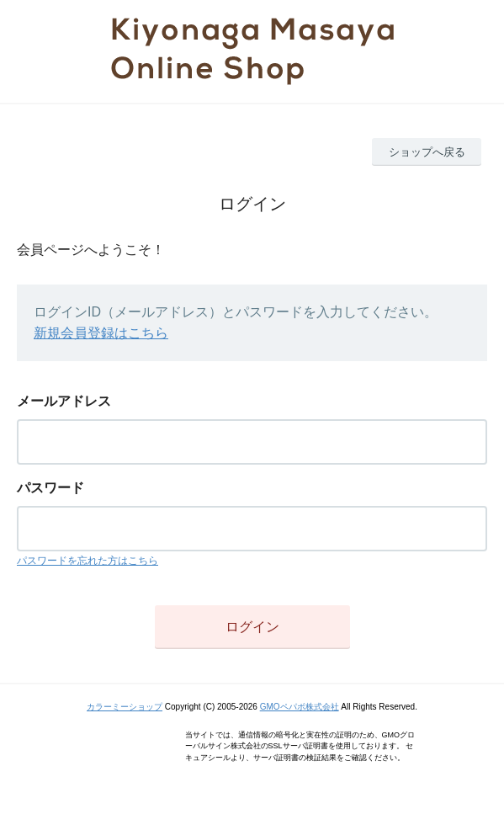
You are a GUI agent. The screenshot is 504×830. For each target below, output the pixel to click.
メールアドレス (64, 401)
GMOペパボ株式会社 (300, 707)
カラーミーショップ (125, 707)
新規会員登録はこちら (101, 333)
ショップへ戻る (427, 152)
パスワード (50, 488)
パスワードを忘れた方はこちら (88, 561)
